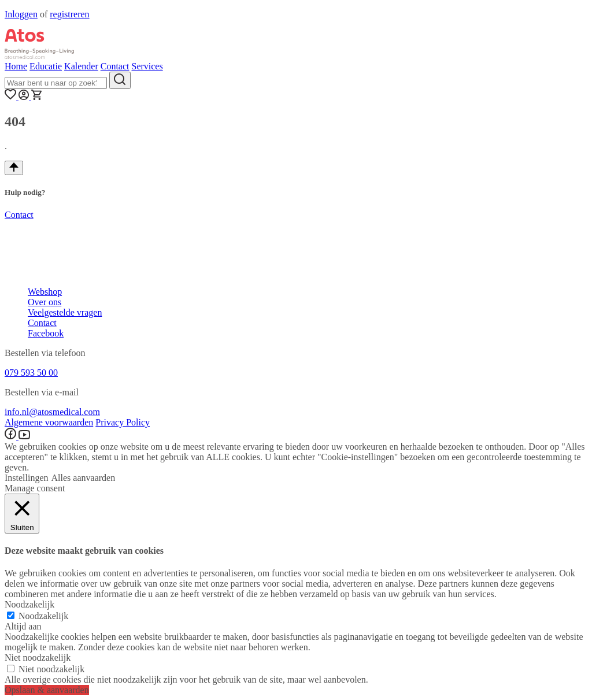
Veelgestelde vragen (65, 312)
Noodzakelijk (43, 616)
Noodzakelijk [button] (29, 604)
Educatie (46, 66)
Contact (115, 66)
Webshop (45, 292)
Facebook (46, 333)
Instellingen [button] (27, 478)
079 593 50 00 (31, 373)
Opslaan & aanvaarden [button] (47, 690)
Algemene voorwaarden (49, 422)
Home (16, 66)
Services (147, 66)
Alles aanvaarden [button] (84, 478)
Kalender (81, 66)
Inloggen (21, 14)
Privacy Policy (123, 422)
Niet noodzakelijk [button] (38, 658)
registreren (69, 14)
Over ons (45, 302)
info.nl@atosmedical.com (52, 412)
